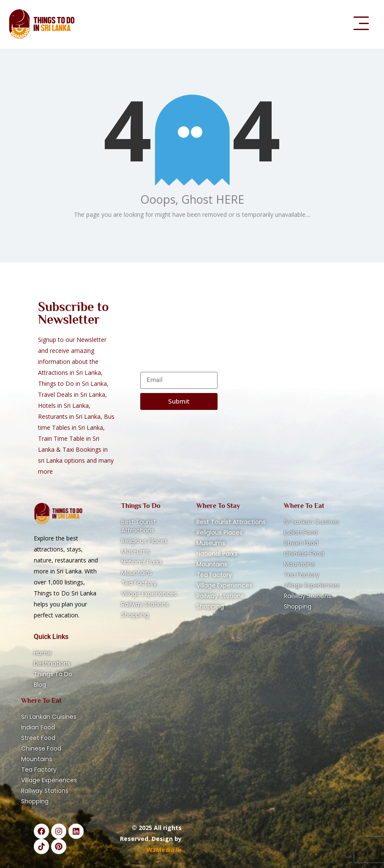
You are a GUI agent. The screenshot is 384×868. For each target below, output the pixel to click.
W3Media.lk (164, 850)
